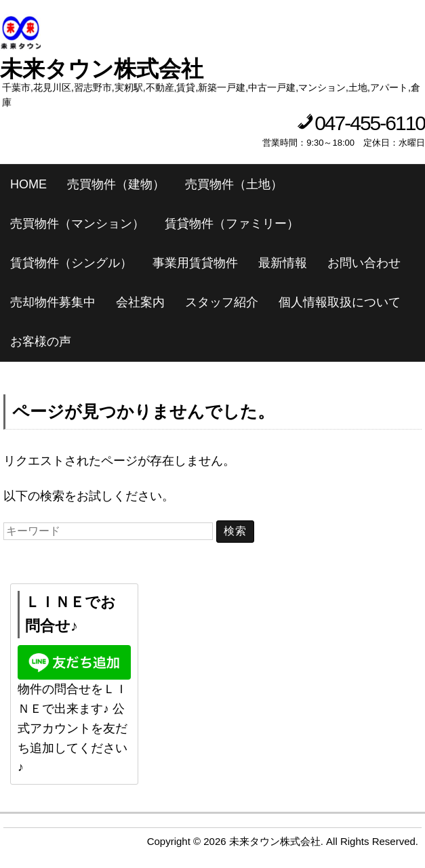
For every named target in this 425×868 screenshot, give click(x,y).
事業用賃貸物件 (195, 263)
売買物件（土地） (234, 184)
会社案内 (140, 302)
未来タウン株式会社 (102, 69)
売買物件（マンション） (77, 224)
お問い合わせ (364, 263)
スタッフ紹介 (222, 302)
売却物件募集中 (53, 302)
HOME (28, 184)
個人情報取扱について (340, 302)
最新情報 (283, 263)
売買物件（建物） (116, 184)
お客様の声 (41, 342)
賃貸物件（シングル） (71, 263)
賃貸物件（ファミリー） (232, 224)
